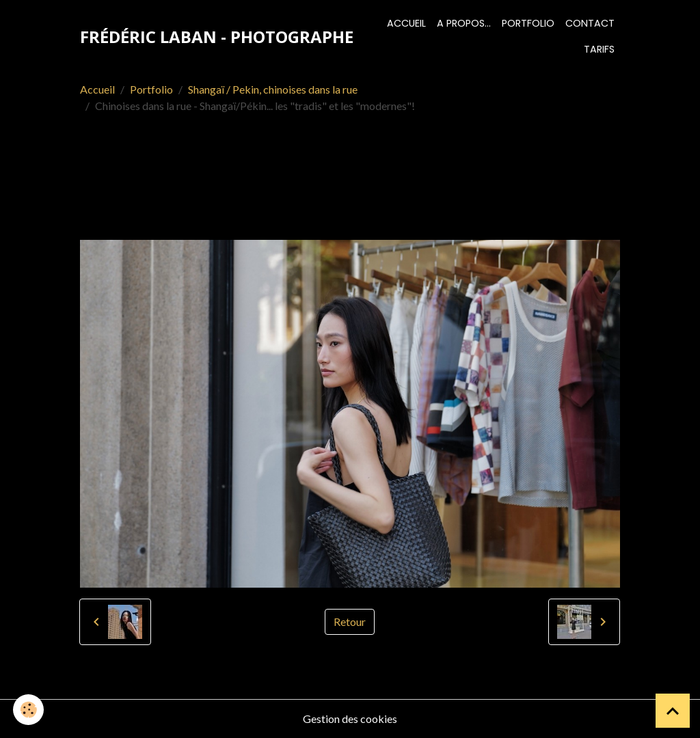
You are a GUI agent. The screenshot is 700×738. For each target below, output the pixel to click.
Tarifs (599, 49)
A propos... (464, 23)
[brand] (217, 37)
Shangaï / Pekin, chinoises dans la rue (273, 89)
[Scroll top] (673, 711)
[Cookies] (29, 710)
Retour (350, 621)
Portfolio (528, 23)
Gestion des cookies (350, 719)
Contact (590, 23)
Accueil (406, 23)
